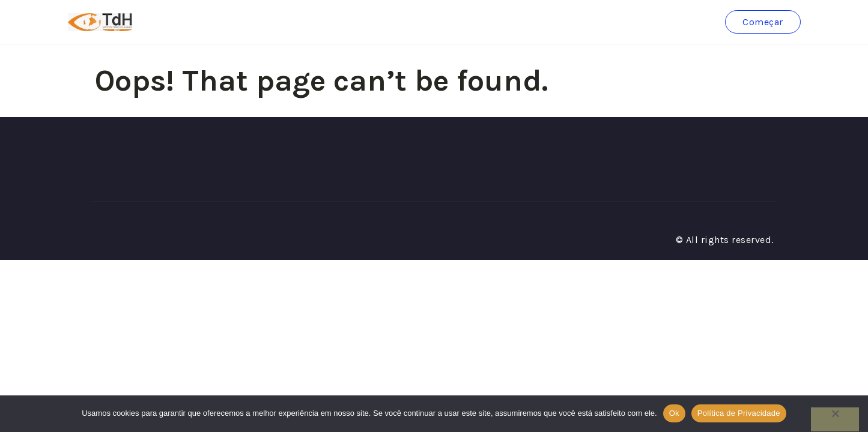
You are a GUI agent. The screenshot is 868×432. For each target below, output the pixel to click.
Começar (763, 22)
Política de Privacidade (739, 413)
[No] (835, 419)
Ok (674, 413)
